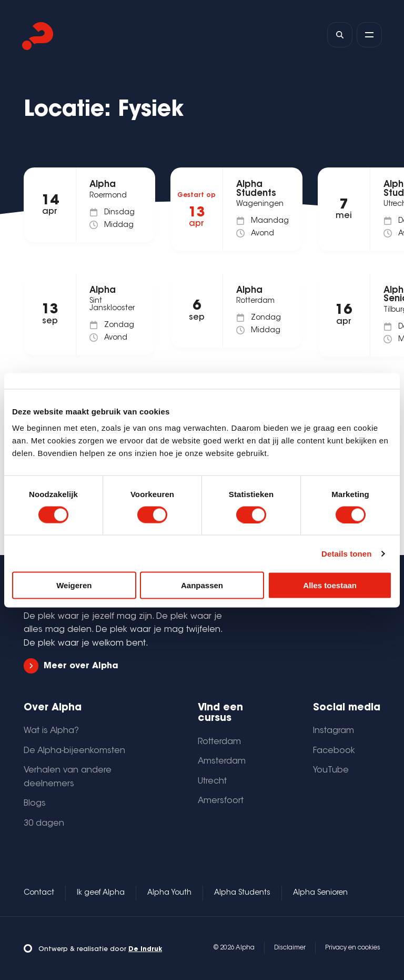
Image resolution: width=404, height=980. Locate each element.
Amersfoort (221, 801)
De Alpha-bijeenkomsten (74, 751)
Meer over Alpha (71, 666)
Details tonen (346, 553)
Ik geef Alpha (101, 893)
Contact (39, 893)
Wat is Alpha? (51, 731)
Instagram (334, 731)
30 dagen (44, 824)
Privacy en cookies (353, 948)
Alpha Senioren (320, 893)
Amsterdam (222, 761)
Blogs (35, 804)
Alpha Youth (169, 893)
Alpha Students (242, 893)
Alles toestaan (330, 585)
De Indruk (145, 949)
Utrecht (212, 781)
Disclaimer (290, 948)
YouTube (331, 770)
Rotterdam (219, 742)
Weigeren (74, 585)
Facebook (334, 751)
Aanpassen (202, 585)
